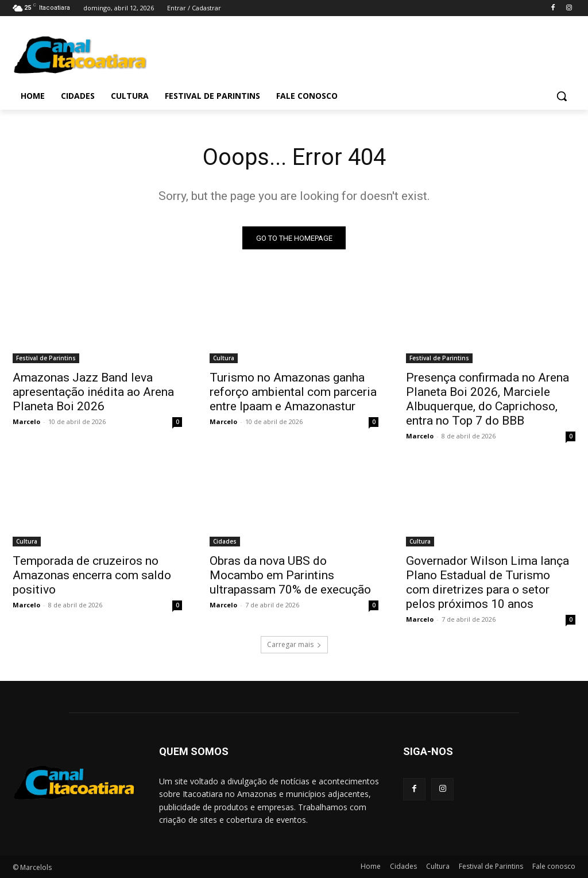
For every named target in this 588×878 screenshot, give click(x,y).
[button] (562, 96)
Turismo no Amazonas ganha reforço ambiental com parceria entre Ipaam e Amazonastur (293, 392)
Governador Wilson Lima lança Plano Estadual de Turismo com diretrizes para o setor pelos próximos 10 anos (488, 583)
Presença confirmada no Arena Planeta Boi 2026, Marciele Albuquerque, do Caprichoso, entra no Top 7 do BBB (488, 399)
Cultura (224, 358)
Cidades (225, 542)
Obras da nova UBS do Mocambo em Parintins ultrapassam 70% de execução (290, 576)
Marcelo (26, 421)
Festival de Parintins (46, 358)
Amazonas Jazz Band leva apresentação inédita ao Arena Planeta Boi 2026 (93, 392)
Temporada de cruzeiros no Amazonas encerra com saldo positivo (92, 576)
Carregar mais (294, 645)
